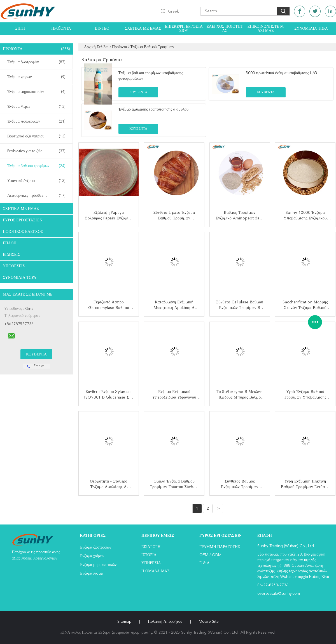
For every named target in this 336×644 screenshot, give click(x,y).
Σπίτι (20, 29)
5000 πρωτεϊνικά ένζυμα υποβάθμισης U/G (281, 73)
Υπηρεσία (151, 563)
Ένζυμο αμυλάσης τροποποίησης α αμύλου (153, 109)
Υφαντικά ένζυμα (36, 181)
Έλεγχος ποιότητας (225, 29)
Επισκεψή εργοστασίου (184, 29)
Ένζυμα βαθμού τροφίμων (36, 166)
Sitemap (124, 622)
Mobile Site (209, 622)
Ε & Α (205, 563)
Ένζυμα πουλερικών (36, 121)
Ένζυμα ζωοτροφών (36, 62)
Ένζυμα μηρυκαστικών (36, 92)
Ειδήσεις (11, 255)
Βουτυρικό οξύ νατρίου (36, 136)
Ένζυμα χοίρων (36, 77)
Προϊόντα (61, 29)
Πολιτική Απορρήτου (165, 622)
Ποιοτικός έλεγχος (23, 232)
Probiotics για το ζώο (36, 151)
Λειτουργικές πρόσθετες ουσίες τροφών (38, 196)
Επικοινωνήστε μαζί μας (266, 29)
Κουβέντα (138, 92)
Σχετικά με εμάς (143, 29)
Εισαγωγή (151, 547)
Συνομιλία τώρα (311, 29)
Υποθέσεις (14, 266)
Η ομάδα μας (156, 571)
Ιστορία (149, 555)
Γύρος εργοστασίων (23, 220)
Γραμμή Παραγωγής (220, 547)
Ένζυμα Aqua (36, 107)
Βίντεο (102, 29)
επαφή (10, 243)
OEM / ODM (210, 555)
